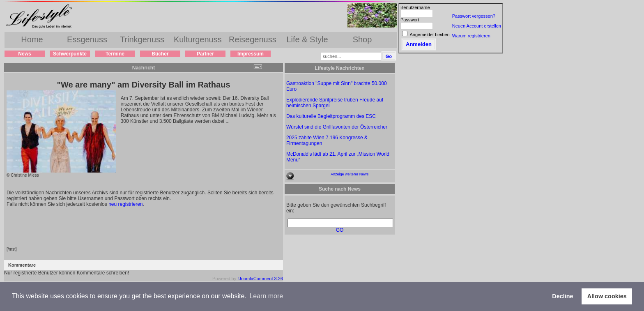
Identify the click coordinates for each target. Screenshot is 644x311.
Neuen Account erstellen (477, 26)
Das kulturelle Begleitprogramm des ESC (331, 116)
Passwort (410, 20)
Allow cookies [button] (607, 296)
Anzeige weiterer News (350, 174)
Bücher (160, 54)
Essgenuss (87, 39)
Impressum (251, 54)
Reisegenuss (253, 39)
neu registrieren (125, 204)
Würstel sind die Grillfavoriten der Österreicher (337, 127)
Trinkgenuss (142, 39)
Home (32, 39)
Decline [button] (562, 296)
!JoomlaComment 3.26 (260, 279)
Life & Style (307, 39)
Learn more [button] (266, 296)
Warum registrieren (471, 36)
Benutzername (415, 7)
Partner (205, 54)
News (24, 54)
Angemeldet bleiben (429, 35)
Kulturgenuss (198, 39)
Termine (115, 54)
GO (340, 230)
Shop (362, 39)
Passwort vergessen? (474, 16)
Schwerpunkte (70, 54)
